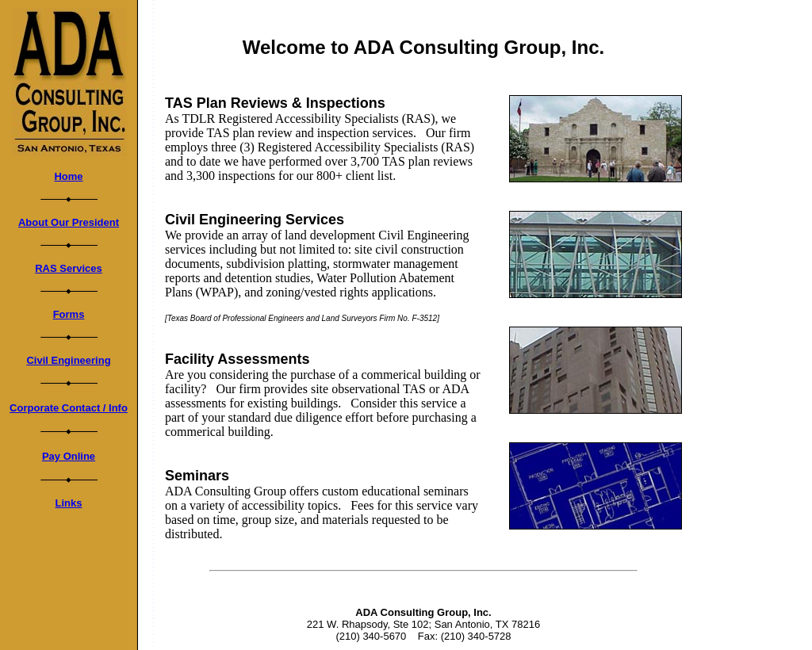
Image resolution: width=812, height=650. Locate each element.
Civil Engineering (68, 360)
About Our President (69, 222)
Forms (69, 314)
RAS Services (69, 268)
